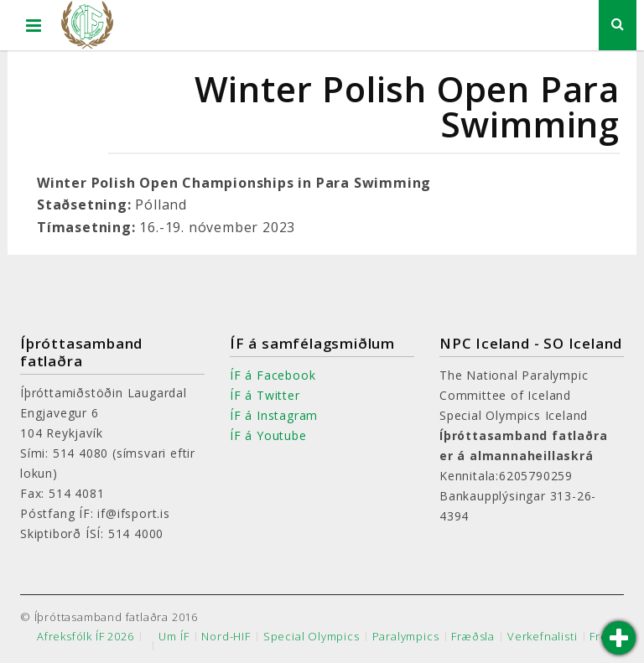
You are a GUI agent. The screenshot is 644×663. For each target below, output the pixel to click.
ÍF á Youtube (268, 435)
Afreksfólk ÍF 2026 (85, 637)
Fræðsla (473, 637)
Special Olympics (312, 637)
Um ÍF (174, 637)
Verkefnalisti (542, 637)
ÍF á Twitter (265, 395)
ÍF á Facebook (273, 375)
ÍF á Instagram (274, 415)
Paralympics (406, 637)
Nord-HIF (226, 637)
